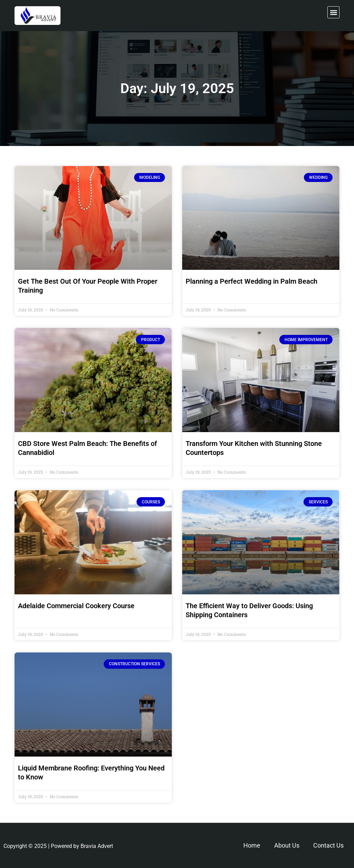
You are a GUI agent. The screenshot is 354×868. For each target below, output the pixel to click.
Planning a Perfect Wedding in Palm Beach (251, 281)
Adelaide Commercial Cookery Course (76, 606)
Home (252, 845)
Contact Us (328, 845)
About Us (287, 845)
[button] (333, 12)
